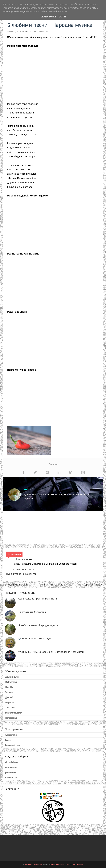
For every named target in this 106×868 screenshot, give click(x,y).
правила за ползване (74, 864)
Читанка (9, 692)
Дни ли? (9, 697)
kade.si (8, 740)
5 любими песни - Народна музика (38, 625)
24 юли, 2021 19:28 (23, 569)
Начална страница (53, 585)
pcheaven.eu (11, 772)
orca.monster (11, 767)
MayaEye (9, 703)
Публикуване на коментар (21, 574)
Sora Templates (58, 864)
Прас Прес (10, 687)
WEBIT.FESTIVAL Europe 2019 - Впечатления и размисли (51, 652)
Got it (63, 17)
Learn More (48, 17)
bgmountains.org (13, 745)
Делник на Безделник (34, 864)
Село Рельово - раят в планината (38, 599)
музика (28, 32)
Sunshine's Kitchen (14, 713)
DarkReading (11, 718)
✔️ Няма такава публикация (35, 638)
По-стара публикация (91, 585)
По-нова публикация (15, 585)
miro (27, 489)
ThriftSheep (11, 708)
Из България (20, 559)
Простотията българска (32, 612)
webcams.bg (11, 735)
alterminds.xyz (12, 762)
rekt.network (11, 778)
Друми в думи (12, 677)
